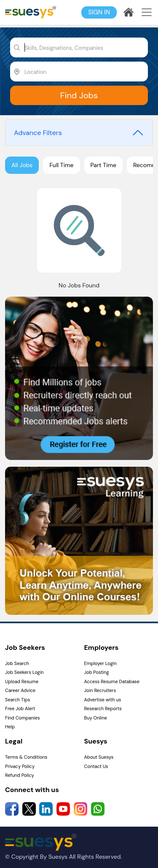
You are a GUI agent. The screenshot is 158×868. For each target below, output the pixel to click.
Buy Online (96, 718)
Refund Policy (20, 775)
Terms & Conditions (26, 757)
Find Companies (22, 718)
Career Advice (20, 690)
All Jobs (22, 165)
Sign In (99, 12)
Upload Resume (22, 681)
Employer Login (100, 663)
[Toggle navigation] (147, 12)
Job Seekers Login (24, 672)
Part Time (103, 165)
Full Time (61, 165)
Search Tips (17, 700)
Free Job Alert (20, 708)
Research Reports (103, 708)
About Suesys (99, 757)
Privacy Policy (20, 766)
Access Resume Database (112, 681)
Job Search (17, 663)
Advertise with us (103, 700)
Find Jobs (79, 95)
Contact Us (96, 766)
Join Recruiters (100, 690)
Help (10, 727)
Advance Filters (38, 133)
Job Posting (97, 672)
